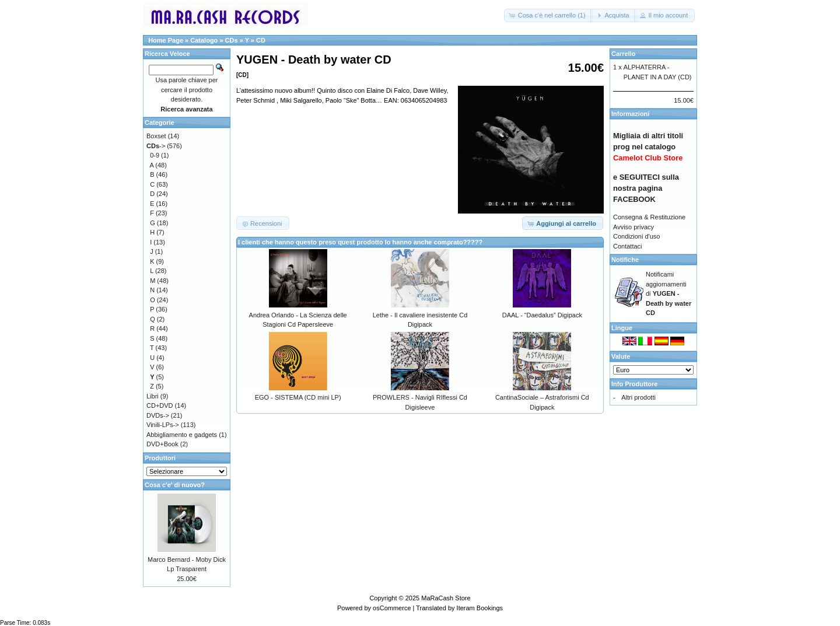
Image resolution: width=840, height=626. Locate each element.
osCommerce (392, 608)
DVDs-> (158, 415)
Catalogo (204, 40)
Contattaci (628, 246)
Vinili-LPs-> (163, 425)
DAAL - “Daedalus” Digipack (542, 315)
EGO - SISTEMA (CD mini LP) (298, 397)
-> (156, 146)
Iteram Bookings (480, 608)
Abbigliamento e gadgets (182, 435)
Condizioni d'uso (636, 236)
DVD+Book (162, 444)
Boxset (156, 136)
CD (261, 40)
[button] (548, 15)
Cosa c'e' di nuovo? (175, 485)
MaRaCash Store (446, 598)
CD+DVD (160, 405)
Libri (153, 396)
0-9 (155, 155)
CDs (232, 40)
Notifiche (625, 260)
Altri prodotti (638, 397)
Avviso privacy (633, 227)
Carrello (624, 54)
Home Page (166, 40)
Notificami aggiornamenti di (668, 293)
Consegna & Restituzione (649, 217)
